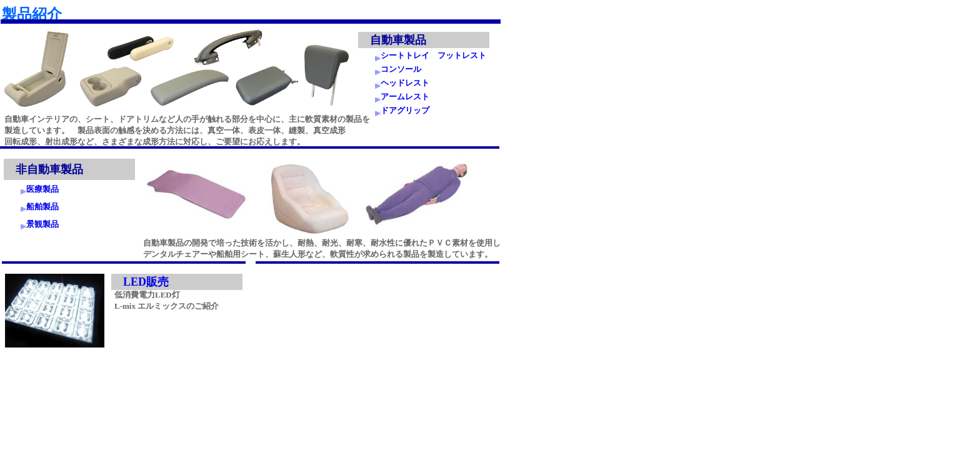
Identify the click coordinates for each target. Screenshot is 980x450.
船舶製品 (42, 207)
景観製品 (42, 224)
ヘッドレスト (405, 83)
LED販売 (146, 282)
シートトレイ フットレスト (433, 55)
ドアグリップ (405, 110)
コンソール (401, 69)
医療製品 (42, 189)
